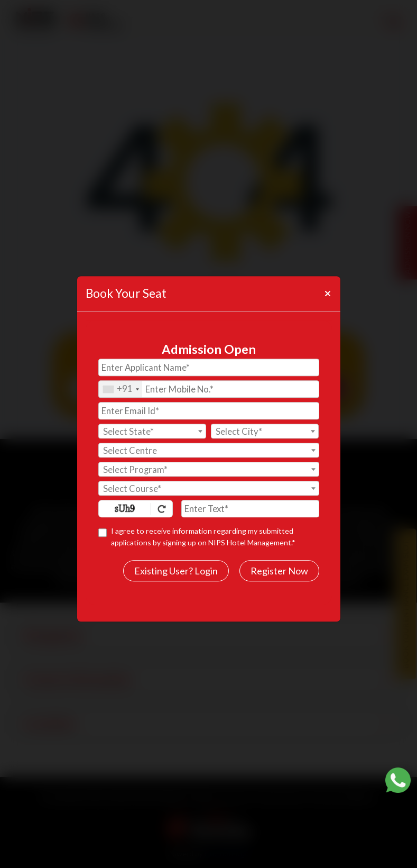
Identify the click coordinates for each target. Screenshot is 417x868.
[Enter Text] (250, 509)
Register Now (279, 571)
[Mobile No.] (209, 389)
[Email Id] (209, 411)
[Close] (327, 294)
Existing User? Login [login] (176, 571)
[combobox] (121, 389)
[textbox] (152, 432)
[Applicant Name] (209, 367)
